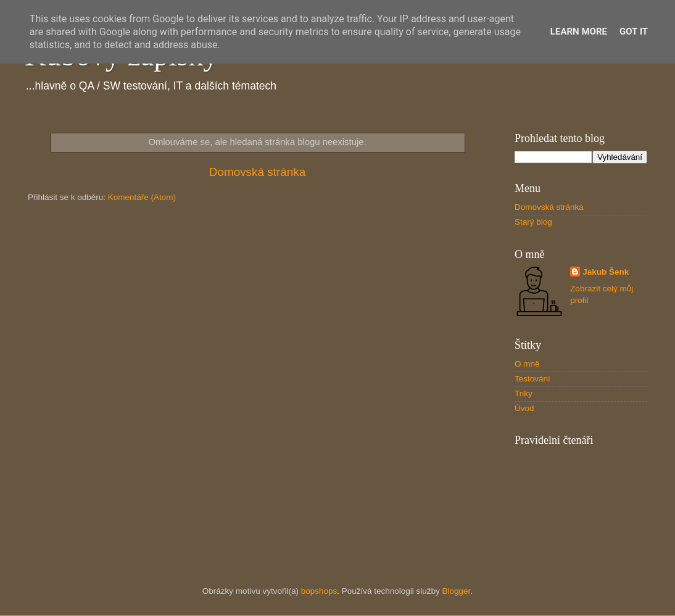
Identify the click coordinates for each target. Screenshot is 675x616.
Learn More (579, 31)
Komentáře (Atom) (142, 197)
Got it (634, 31)
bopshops (319, 591)
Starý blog (533, 222)
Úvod (524, 408)
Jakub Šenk (606, 272)
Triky (524, 393)
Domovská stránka (257, 172)
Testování (532, 379)
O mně (527, 364)
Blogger (457, 591)
